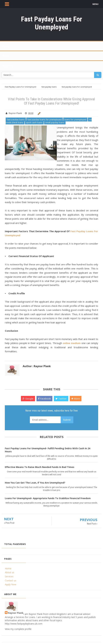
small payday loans (55, 122)
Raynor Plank (16, 613)
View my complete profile (18, 629)
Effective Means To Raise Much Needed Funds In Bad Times (40, 467)
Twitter (61, 398)
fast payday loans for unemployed (45, 120)
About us (10, 572)
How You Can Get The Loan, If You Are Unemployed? (35, 483)
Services (9, 576)
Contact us (11, 581)
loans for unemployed (75, 120)
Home (8, 568)
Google (28, 398)
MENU (95, 4)
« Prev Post (9, 523)
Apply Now (11, 584)
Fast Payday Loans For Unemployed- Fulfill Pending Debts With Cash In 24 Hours (48, 450)
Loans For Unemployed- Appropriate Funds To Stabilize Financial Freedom (48, 498)
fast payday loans (16, 120)
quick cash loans (34, 122)
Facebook (44, 398)
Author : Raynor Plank (37, 366)
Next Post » (92, 524)
